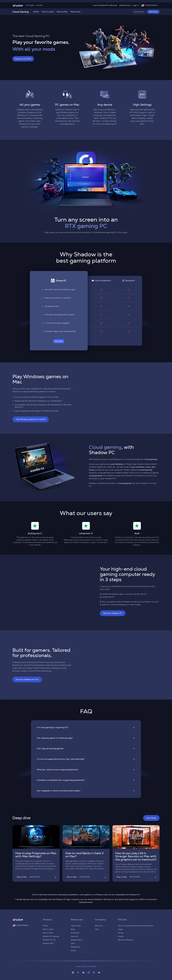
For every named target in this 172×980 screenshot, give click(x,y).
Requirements (77, 940)
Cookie (121, 936)
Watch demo (139, 12)
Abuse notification (125, 940)
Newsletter (76, 947)
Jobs (97, 929)
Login (136, 5)
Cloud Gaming (21, 12)
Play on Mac (62, 12)
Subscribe (59, 341)
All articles (151, 818)
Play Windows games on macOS (31, 419)
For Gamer (30, 5)
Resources (77, 12)
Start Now (153, 12)
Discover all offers (23, 59)
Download (75, 933)
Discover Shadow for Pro (27, 679)
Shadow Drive (125, 5)
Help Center (76, 926)
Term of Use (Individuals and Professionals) (136, 926)
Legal (120, 929)
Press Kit (74, 936)
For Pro (39, 5)
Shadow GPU (48, 943)
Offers (36, 12)
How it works (48, 12)
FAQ (73, 943)
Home (45, 926)
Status (74, 950)
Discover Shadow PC (113, 613)
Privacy (121, 933)
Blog (73, 929)
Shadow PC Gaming (51, 936)
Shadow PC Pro (49, 940)
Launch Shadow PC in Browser (105, 5)
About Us (99, 926)
